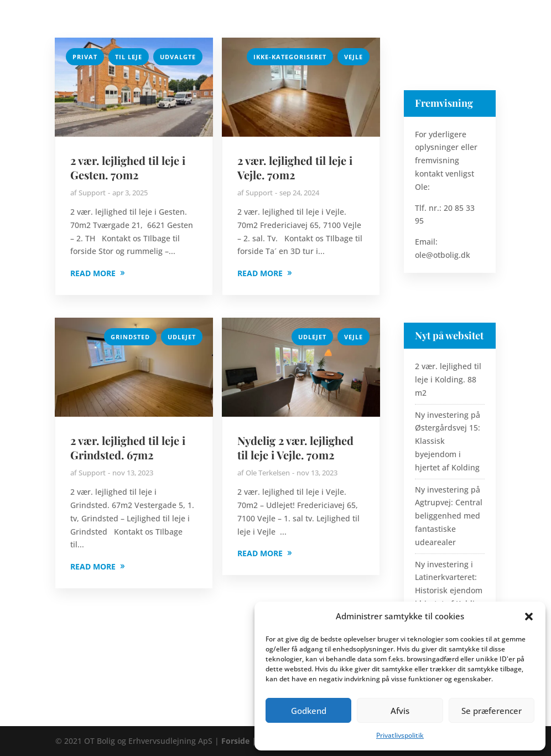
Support (92, 193)
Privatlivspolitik (400, 735)
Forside (235, 741)
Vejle (354, 57)
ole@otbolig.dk (443, 255)
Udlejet (182, 337)
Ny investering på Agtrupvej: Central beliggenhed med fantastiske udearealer (449, 516)
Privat (85, 57)
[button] (529, 617)
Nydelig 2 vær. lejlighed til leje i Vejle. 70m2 (295, 447)
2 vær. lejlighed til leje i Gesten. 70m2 (128, 167)
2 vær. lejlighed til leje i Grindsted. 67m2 (128, 447)
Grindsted (130, 337)
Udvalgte (178, 57)
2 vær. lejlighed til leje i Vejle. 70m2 (295, 167)
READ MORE (93, 273)
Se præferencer (492, 711)
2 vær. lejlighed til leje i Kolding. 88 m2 (448, 379)
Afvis (400, 711)
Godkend (309, 711)
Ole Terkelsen (268, 473)
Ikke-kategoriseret (290, 57)
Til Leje (129, 57)
